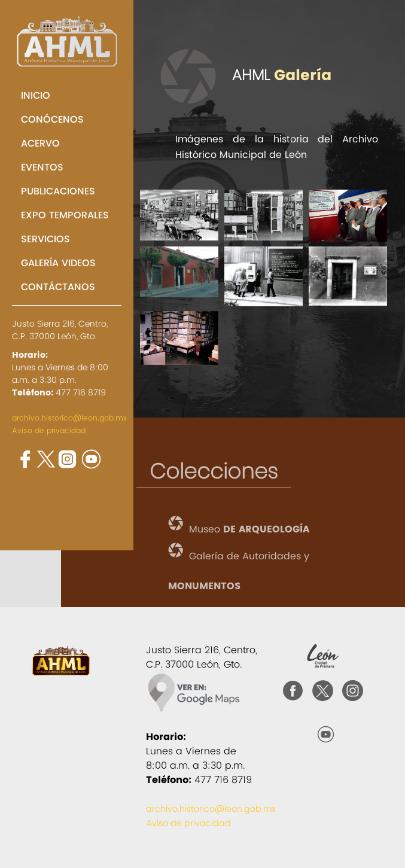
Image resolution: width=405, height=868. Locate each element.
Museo (249, 529)
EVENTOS (42, 167)
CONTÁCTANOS (58, 287)
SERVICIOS (45, 239)
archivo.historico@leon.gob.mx (69, 418)
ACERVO (40, 143)
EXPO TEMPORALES (65, 215)
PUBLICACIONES (58, 191)
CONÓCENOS (52, 119)
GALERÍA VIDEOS (58, 263)
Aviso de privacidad (49, 430)
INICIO (36, 95)
